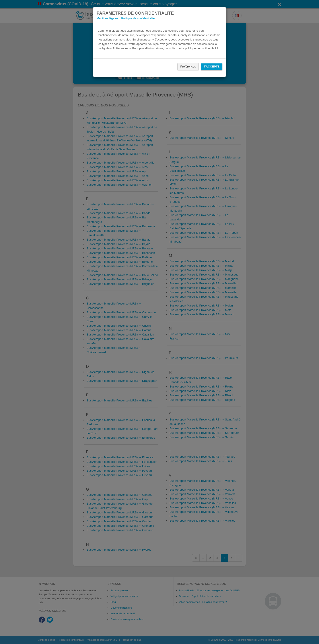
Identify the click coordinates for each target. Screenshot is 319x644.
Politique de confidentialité (138, 18)
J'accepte (212, 67)
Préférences (188, 67)
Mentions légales (107, 18)
